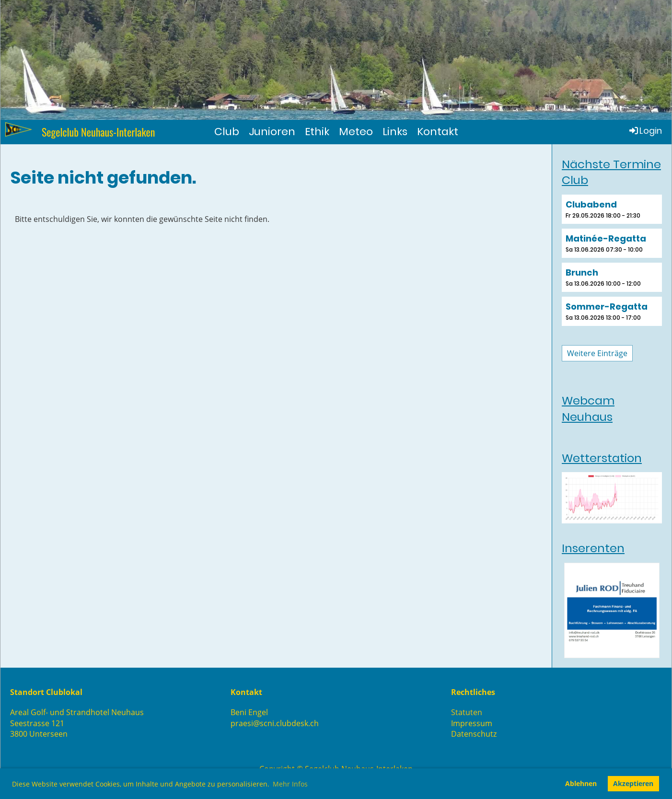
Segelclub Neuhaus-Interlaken (98, 132)
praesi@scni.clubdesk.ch (275, 723)
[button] (612, 209)
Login (645, 131)
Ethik (317, 132)
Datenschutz (474, 734)
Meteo (356, 132)
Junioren (272, 132)
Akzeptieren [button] (633, 783)
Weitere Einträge (597, 353)
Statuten (467, 712)
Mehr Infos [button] (290, 784)
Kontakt (438, 132)
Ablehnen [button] (581, 783)
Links (395, 132)
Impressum (472, 723)
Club (227, 132)
